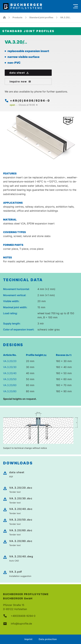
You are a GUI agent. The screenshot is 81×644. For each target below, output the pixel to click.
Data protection (48, 639)
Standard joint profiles (41, 17)
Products (17, 17)
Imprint (28, 639)
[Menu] (76, 6)
